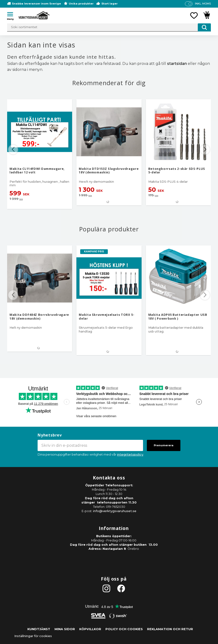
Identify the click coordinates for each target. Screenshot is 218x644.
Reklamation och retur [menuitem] (170, 629)
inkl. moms (203, 4)
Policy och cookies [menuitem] (124, 629)
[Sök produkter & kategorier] (109, 27)
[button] (12, 15)
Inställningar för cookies (33, 636)
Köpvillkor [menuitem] (90, 629)
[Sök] (204, 27)
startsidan (177, 64)
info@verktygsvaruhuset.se (115, 511)
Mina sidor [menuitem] (65, 629)
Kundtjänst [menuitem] (39, 629)
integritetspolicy (130, 454)
